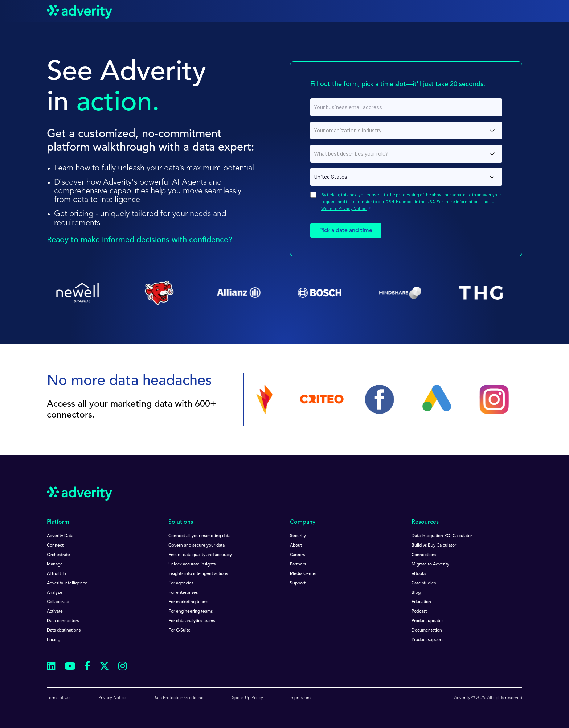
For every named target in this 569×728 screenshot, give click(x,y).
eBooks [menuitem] (419, 574)
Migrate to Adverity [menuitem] (430, 564)
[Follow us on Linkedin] (51, 667)
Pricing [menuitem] (54, 640)
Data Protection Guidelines (179, 698)
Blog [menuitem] (416, 593)
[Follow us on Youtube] (70, 667)
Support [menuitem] (298, 583)
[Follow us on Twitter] (104, 667)
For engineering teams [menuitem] (191, 612)
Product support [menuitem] (427, 640)
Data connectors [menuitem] (63, 621)
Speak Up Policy (247, 698)
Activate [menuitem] (55, 612)
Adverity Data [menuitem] (60, 536)
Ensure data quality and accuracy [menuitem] (200, 555)
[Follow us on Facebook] (87, 667)
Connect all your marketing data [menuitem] (199, 536)
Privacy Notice (112, 698)
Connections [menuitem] (424, 555)
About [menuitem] (296, 546)
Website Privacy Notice (344, 208)
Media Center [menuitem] (303, 574)
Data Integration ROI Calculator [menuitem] (442, 536)
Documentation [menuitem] (427, 630)
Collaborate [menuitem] (58, 602)
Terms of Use (59, 698)
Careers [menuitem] (297, 555)
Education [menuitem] (421, 602)
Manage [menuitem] (55, 564)
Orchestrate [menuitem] (58, 555)
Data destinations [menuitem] (64, 630)
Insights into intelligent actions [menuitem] (198, 574)
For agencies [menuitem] (181, 583)
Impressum (300, 698)
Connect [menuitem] (55, 546)
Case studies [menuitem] (424, 583)
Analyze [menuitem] (55, 593)
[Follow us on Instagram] (123, 667)
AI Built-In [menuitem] (56, 574)
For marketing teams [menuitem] (188, 602)
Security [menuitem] (298, 536)
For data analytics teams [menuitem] (192, 621)
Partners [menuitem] (298, 564)
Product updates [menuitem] (427, 621)
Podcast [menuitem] (419, 612)
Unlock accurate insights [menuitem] (192, 564)
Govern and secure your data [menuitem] (197, 546)
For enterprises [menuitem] (183, 593)
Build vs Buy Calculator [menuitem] (434, 546)
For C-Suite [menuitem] (179, 630)
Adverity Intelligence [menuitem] (67, 583)
